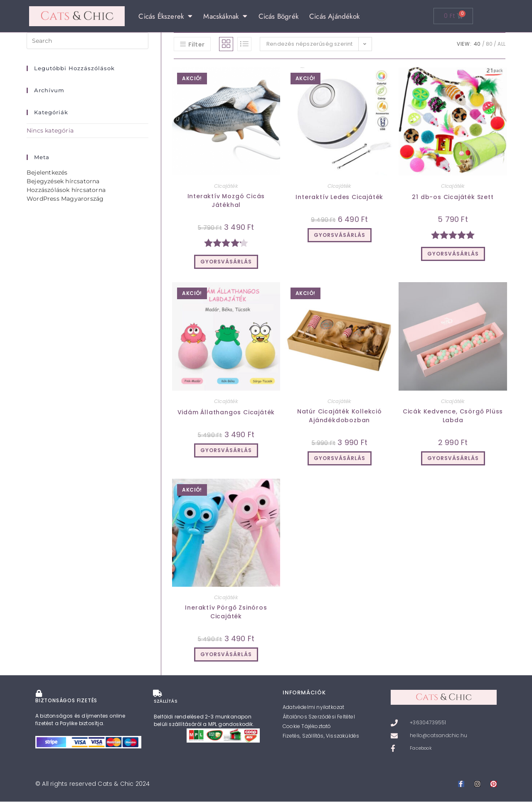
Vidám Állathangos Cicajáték (226, 412)
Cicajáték (226, 186)
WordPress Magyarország (65, 199)
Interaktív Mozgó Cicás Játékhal (226, 200)
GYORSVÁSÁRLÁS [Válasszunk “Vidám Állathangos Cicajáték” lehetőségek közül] (226, 450)
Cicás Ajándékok (334, 16)
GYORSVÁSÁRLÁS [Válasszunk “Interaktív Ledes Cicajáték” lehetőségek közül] (340, 235)
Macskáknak (225, 16)
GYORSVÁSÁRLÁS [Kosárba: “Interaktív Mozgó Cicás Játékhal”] (226, 262)
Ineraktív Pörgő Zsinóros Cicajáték (226, 612)
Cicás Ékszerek (165, 16)
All (501, 44)
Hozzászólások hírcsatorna (66, 190)
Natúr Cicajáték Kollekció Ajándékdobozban (340, 416)
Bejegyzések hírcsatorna (63, 181)
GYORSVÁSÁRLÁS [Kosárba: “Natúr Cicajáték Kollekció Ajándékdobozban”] (340, 458)
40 (477, 44)
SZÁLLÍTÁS (166, 700)
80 (489, 44)
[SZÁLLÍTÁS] (157, 693)
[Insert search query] (87, 41)
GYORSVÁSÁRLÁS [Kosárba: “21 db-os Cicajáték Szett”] (453, 254)
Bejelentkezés (47, 172)
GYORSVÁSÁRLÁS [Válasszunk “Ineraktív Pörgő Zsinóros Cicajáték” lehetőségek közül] (226, 654)
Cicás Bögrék (278, 16)
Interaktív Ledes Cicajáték (339, 197)
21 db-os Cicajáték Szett (453, 197)
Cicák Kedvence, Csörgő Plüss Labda (453, 416)
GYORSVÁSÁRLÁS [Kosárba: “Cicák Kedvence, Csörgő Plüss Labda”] (453, 458)
